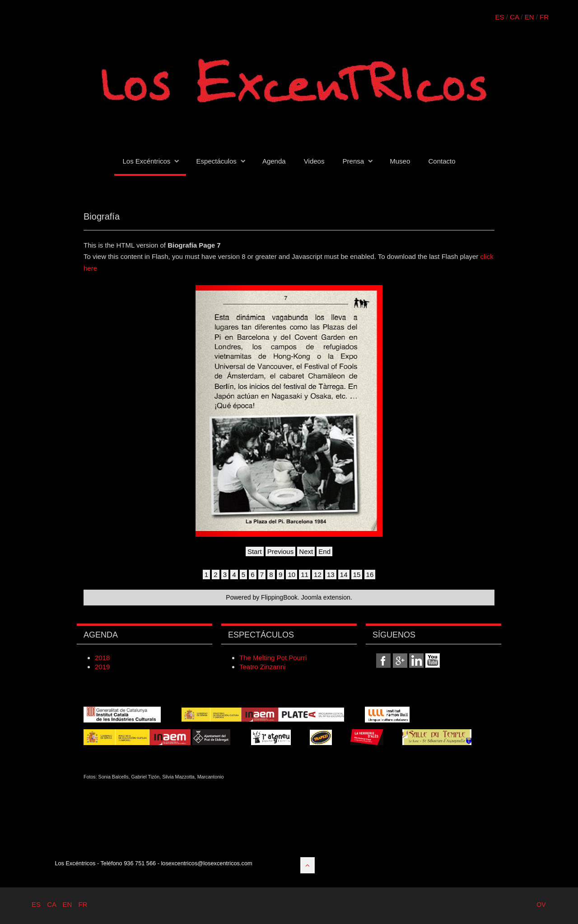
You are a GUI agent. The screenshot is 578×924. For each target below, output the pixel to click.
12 (318, 575)
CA (514, 17)
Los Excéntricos (146, 161)
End (324, 551)
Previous (280, 551)
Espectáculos (217, 161)
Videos (314, 161)
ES (500, 17)
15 (357, 575)
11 (305, 575)
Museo (400, 161)
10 (291, 575)
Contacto (442, 161)
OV (541, 905)
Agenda (274, 161)
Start (255, 551)
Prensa (354, 161)
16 (370, 575)
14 (344, 575)
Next (306, 551)
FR (544, 17)
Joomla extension (326, 597)
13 (331, 575)
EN (529, 17)
